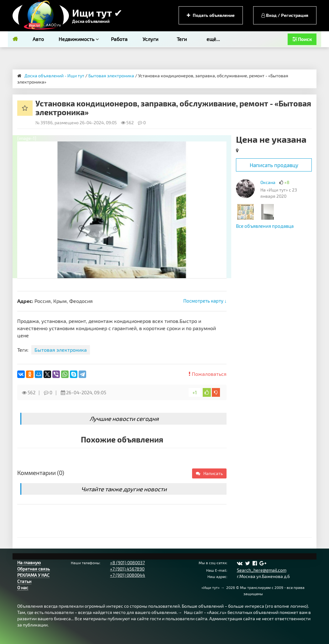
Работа (119, 39)
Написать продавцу (274, 165)
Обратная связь (34, 569)
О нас (23, 588)
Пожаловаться (208, 374)
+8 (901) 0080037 (127, 562)
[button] (221, 147)
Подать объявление (211, 15)
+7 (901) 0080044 (128, 575)
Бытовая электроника (111, 76)
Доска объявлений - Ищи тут (54, 76)
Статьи (24, 581)
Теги (182, 39)
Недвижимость (79, 39)
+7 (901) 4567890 (127, 569)
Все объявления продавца (265, 226)
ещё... (213, 39)
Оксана (268, 182)
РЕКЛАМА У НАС (33, 575)
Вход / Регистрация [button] (285, 15)
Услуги (150, 39)
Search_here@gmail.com (262, 570)
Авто (38, 39)
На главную (29, 562)
